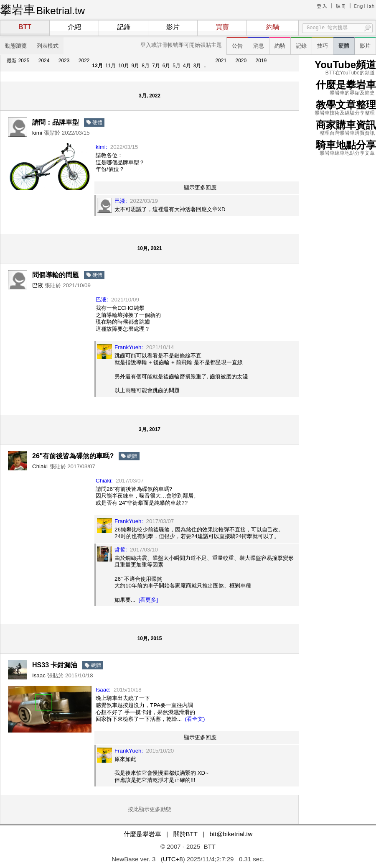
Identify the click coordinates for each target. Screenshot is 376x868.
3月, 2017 (150, 429)
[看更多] (148, 600)
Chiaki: (104, 481)
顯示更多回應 (200, 188)
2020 (241, 61)
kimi (37, 133)
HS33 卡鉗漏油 (55, 665)
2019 (261, 61)
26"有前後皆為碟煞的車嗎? (73, 456)
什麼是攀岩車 (142, 834)
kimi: (101, 147)
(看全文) (195, 719)
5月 (177, 66)
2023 (64, 61)
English (365, 6)
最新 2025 (18, 61)
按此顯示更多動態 (150, 809)
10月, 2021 (150, 248)
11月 (111, 66)
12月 (98, 66)
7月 (156, 66)
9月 (136, 66)
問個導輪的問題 (56, 275)
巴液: (121, 201)
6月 (166, 66)
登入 (322, 6)
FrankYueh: (129, 347)
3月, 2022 (150, 96)
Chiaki (40, 466)
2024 (44, 61)
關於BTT (185, 834)
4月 (187, 66)
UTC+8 (173, 859)
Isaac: (103, 690)
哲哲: (121, 550)
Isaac (39, 675)
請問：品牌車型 (56, 122)
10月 (123, 66)
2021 (221, 61)
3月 (197, 66)
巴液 (38, 285)
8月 (146, 66)
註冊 (341, 6)
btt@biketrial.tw (231, 834)
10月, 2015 (150, 638)
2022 (84, 61)
